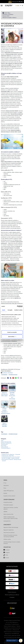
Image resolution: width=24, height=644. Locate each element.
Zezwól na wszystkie (12, 332)
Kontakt (5, 493)
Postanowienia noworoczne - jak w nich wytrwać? (10, 457)
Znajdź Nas (7, 547)
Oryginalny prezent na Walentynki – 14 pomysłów (11, 455)
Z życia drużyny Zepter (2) (6, 448)
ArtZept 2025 (12, 409)
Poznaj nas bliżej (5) (4, 447)
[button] (12, 641)
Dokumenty (7, 525)
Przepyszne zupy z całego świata (7, 456)
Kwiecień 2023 (6, 16)
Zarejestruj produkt (8, 502)
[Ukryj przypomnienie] (17, 641)
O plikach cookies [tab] (18, 310)
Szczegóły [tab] (10, 310)
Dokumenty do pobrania (9, 533)
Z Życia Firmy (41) (4, 444)
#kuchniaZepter (4, 375)
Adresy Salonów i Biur (8, 514)
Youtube (7, 558)
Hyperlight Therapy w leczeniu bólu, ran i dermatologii (12, 396)
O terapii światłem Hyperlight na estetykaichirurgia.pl (4, 411)
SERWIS (5, 512)
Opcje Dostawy (12, 603)
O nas (5, 483)
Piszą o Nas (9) (4, 446)
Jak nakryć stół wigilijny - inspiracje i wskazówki (10, 458)
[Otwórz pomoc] (21, 641)
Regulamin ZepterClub (9, 530)
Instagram (7, 553)
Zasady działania (9, 500)
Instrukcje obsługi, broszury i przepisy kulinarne (12, 543)
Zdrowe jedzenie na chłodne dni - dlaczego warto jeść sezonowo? (11, 460)
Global (2, 441)
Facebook (7, 550)
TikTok (7, 555)
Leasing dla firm (7, 521)
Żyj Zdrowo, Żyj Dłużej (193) (6, 443)
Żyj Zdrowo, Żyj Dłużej (8, 14)
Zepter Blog (7, 13)
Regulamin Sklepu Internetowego (11, 527)
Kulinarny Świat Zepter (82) (6, 442)
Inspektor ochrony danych (9, 496)
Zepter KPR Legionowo (9, 491)
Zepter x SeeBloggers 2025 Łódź (4, 425)
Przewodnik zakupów (8, 505)
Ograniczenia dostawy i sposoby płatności (11, 508)
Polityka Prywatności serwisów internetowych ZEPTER (10, 536)
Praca (5, 488)
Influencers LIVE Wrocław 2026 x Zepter (4, 394)
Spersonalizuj (12, 336)
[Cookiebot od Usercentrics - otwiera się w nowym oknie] (17, 306)
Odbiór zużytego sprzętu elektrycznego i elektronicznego (11, 518)
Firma (5, 480)
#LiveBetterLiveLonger (13, 375)
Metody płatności (12, 567)
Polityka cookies (7, 539)
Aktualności (6, 486)
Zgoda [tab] (4, 310)
